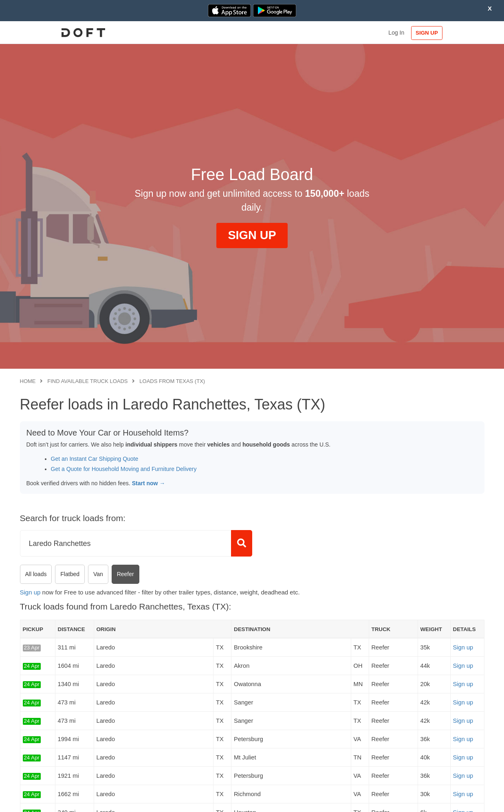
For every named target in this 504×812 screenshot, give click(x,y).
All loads (36, 574)
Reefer (125, 574)
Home (28, 381)
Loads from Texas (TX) (172, 381)
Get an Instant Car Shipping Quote (95, 459)
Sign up (30, 592)
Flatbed (70, 574)
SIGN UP (458, 33)
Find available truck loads (87, 381)
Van (98, 574)
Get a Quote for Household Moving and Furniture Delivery (124, 469)
